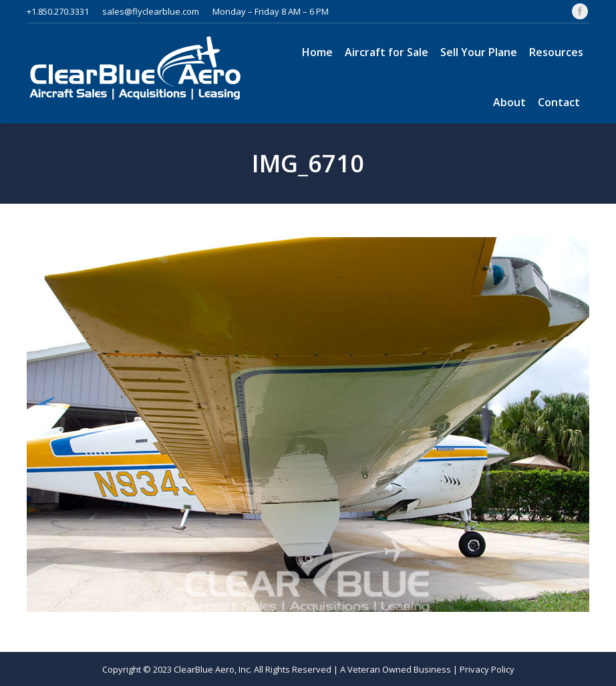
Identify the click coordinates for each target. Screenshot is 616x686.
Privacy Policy (487, 669)
